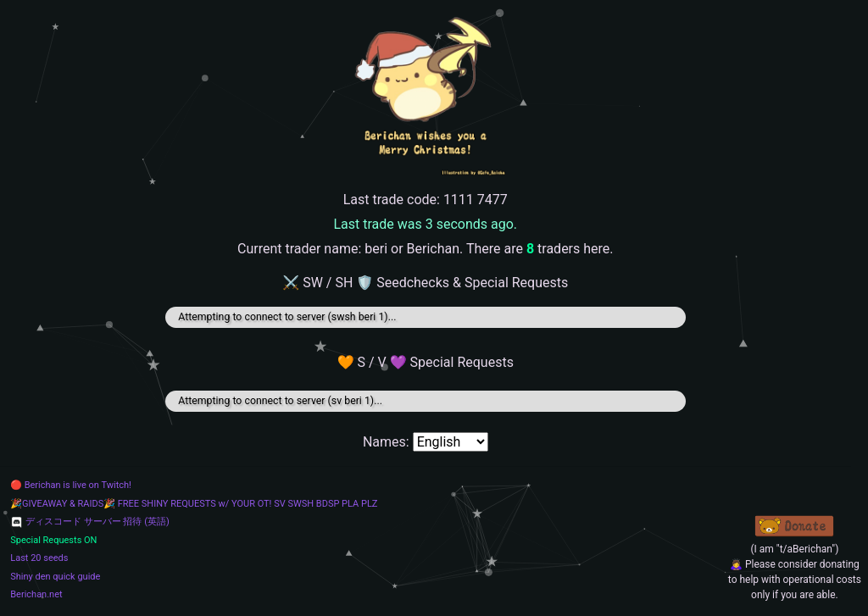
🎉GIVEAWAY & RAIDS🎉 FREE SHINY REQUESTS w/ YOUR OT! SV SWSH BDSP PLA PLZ (194, 504)
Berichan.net (36, 594)
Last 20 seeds (39, 558)
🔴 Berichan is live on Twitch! (71, 485)
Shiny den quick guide (55, 577)
